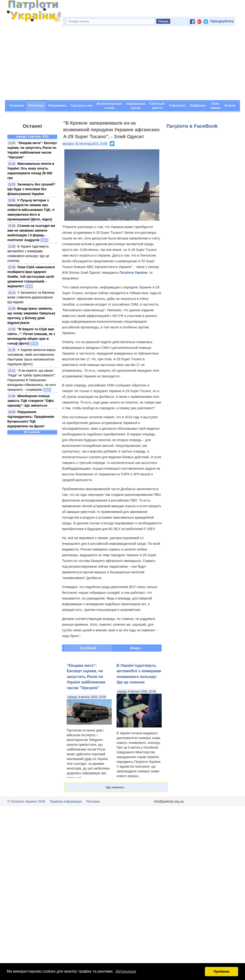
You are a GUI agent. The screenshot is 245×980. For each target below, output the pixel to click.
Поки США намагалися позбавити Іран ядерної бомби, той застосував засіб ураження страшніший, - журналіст (31, 277)
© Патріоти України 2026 (26, 801)
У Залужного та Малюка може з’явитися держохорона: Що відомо (31, 297)
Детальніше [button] (126, 971)
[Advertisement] (122, 64)
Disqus (136, 648)
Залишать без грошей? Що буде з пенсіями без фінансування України (31, 189)
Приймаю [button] (221, 971)
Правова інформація (66, 801)
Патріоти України (133, 273)
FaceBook (88, 648)
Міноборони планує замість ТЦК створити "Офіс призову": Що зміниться (31, 401)
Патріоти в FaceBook (192, 126)
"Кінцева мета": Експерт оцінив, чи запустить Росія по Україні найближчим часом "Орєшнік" (86, 677)
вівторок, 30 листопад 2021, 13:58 (85, 144)
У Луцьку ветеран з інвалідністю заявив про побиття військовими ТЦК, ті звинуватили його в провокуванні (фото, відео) (31, 210)
